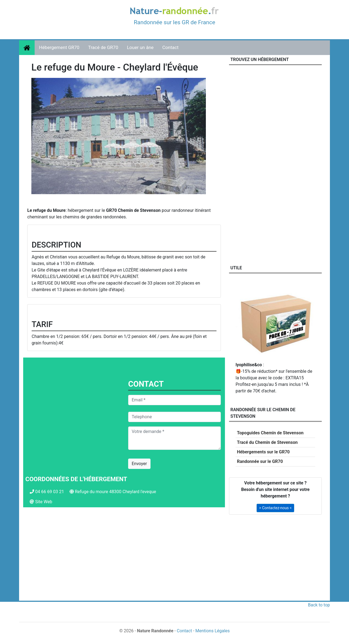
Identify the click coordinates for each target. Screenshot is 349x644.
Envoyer (139, 464)
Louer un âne (140, 47)
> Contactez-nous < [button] (275, 508)
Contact (170, 47)
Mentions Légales (213, 631)
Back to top (319, 605)
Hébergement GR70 (59, 47)
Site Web (44, 502)
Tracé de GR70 (103, 47)
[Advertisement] (124, 558)
